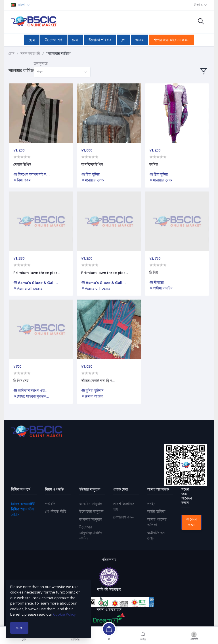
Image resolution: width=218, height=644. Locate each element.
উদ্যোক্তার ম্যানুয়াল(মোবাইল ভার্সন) (91, 533)
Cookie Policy (64, 614)
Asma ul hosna (28, 288)
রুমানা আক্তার (92, 396)
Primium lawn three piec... (37, 273)
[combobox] (62, 72)
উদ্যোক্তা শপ (54, 40)
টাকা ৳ (198, 5)
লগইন (151, 504)
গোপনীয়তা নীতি (56, 512)
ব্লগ (123, 40)
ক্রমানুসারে (41, 64)
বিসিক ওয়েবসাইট (23, 504)
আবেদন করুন (191, 522)
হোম (32, 40)
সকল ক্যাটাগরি (30, 54)
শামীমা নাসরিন (161, 288)
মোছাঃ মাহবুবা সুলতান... (31, 396)
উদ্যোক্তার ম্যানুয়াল (91, 512)
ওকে (19, 628)
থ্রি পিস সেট (21, 381)
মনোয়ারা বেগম (93, 180)
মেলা (75, 40)
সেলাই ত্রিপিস (22, 165)
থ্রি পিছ (154, 273)
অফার (140, 40)
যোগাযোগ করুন (124, 517)
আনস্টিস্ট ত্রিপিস (92, 165)
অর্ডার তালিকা (156, 512)
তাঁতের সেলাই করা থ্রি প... (98, 381)
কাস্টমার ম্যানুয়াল (91, 519)
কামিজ (154, 165)
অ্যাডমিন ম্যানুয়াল (91, 504)
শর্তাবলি (50, 504)
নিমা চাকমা (22, 180)
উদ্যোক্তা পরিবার (100, 40)
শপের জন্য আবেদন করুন (171, 40)
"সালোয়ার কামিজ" (59, 54)
